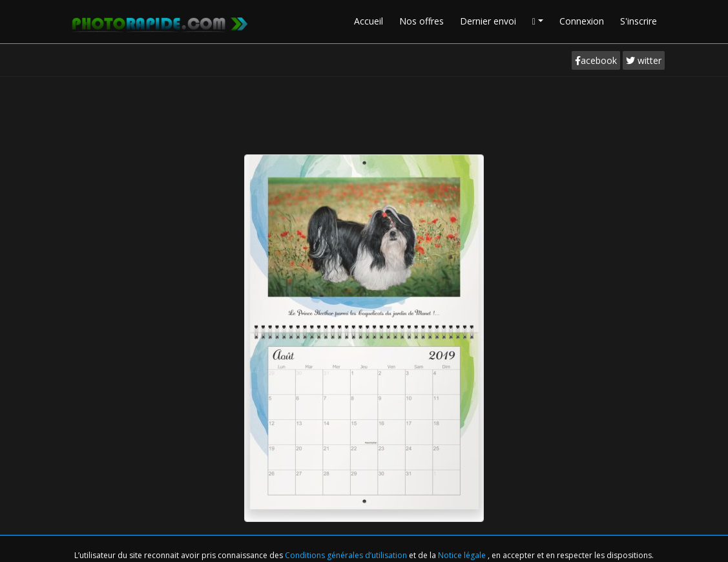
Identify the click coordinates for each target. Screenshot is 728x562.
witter (644, 60)
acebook (596, 60)
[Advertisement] (364, 112)
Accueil (369, 21)
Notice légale (463, 555)
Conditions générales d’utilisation (347, 555)
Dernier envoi (488, 21)
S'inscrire (639, 21)
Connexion (582, 21)
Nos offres (421, 21)
